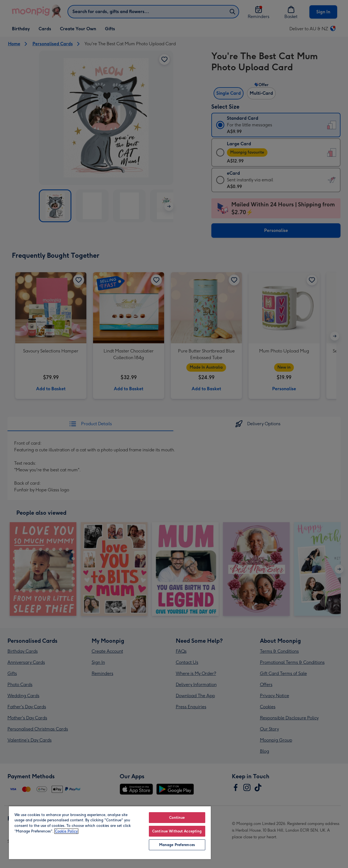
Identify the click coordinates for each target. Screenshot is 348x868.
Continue (177, 818)
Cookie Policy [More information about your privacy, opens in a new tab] (66, 831)
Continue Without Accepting (177, 831)
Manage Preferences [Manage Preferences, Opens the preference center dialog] (177, 845)
